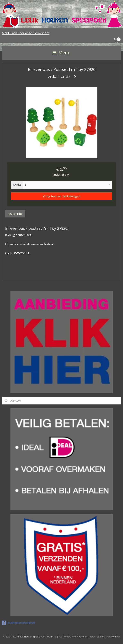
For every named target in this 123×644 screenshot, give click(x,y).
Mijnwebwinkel (112, 637)
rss (60, 637)
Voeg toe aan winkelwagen (62, 196)
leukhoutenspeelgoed (18, 623)
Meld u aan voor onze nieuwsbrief (26, 33)
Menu (62, 53)
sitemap (52, 637)
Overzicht (15, 214)
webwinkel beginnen (76, 637)
